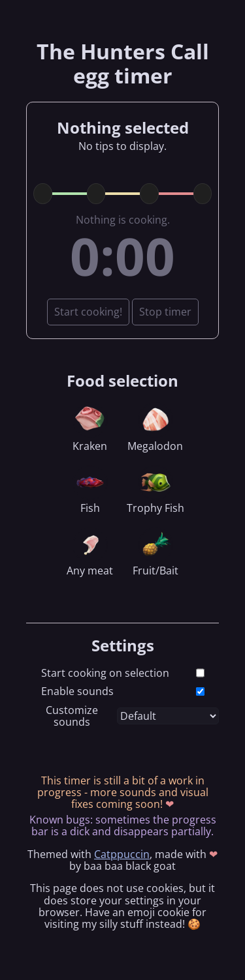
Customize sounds (72, 716)
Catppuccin (122, 854)
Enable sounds (77, 691)
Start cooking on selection (105, 673)
